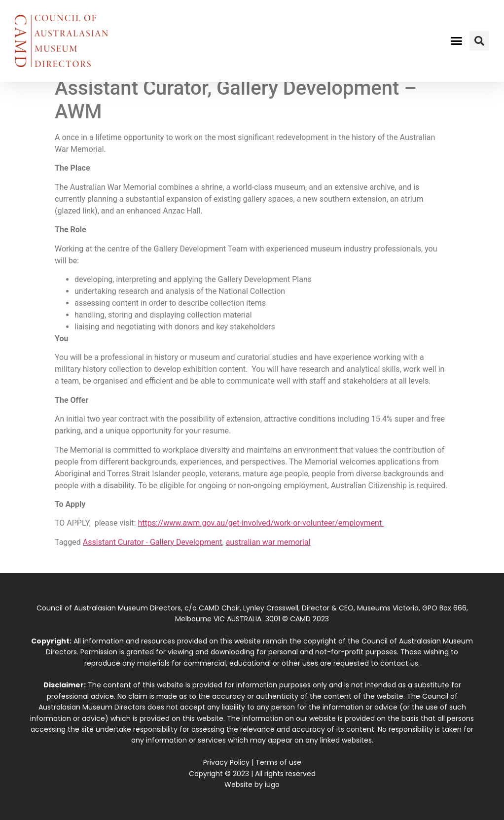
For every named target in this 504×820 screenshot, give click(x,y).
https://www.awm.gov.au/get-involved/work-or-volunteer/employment (261, 523)
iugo (272, 784)
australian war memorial (268, 542)
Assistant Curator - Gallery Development (153, 542)
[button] (456, 41)
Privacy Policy (226, 762)
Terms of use (278, 762)
